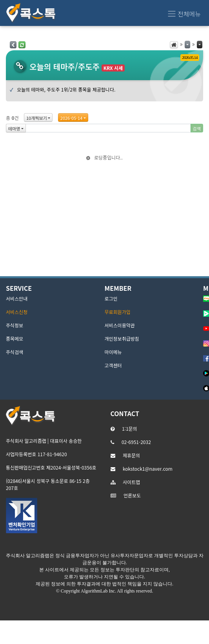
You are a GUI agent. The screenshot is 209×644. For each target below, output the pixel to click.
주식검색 (15, 352)
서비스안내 (17, 298)
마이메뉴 (113, 352)
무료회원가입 (118, 312)
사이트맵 (131, 482)
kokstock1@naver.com (148, 469)
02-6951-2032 (136, 442)
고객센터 (113, 365)
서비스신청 (17, 312)
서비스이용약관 (120, 325)
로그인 (111, 298)
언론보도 (132, 495)
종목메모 (15, 339)
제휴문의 (131, 455)
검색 (197, 128)
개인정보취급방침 (122, 339)
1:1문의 (130, 428)
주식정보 (15, 325)
